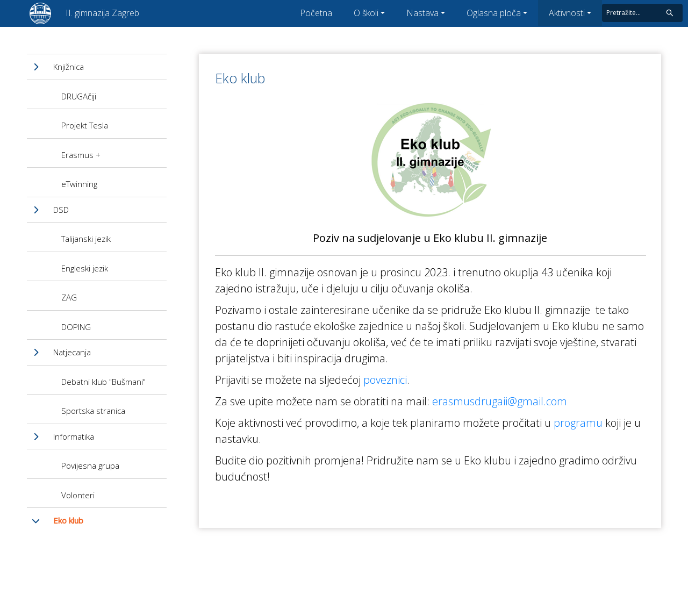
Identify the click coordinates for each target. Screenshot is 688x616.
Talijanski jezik (86, 239)
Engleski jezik (85, 268)
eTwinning (79, 184)
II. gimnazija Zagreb (102, 13)
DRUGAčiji (79, 96)
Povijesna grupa (90, 465)
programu (578, 423)
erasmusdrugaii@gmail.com (500, 401)
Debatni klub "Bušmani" (103, 382)
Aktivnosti (567, 13)
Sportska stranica (93, 411)
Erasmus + (81, 155)
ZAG (69, 297)
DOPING (76, 327)
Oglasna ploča (494, 13)
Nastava (422, 13)
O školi (366, 13)
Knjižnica (69, 67)
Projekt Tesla (85, 125)
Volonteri (78, 495)
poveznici (385, 380)
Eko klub (68, 520)
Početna (316, 13)
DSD (61, 210)
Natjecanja (72, 352)
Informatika (74, 436)
